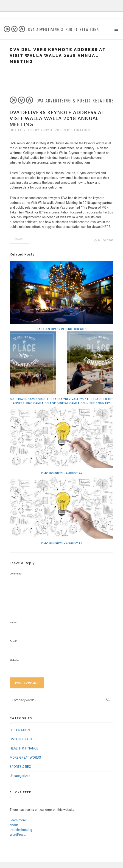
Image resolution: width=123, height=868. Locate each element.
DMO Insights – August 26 (62, 473)
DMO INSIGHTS (21, 739)
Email (13, 641)
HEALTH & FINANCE (24, 748)
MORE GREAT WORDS (25, 757)
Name (14, 622)
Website (14, 660)
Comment (16, 574)
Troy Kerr (50, 130)
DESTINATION (78, 130)
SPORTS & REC (20, 767)
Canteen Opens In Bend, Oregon (62, 329)
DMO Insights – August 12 (62, 543)
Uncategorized (20, 776)
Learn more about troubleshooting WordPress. (20, 827)
